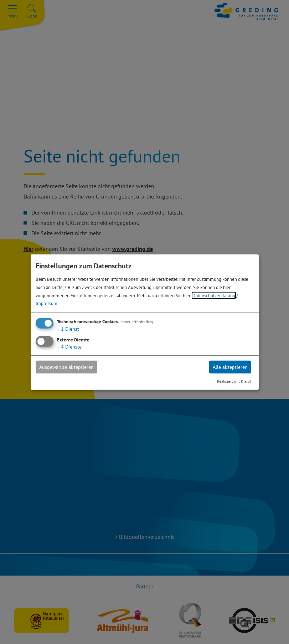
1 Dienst (68, 329)
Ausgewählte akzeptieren (66, 367)
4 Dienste (69, 347)
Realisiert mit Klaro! (234, 381)
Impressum (47, 303)
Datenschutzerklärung (214, 295)
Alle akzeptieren (230, 367)
